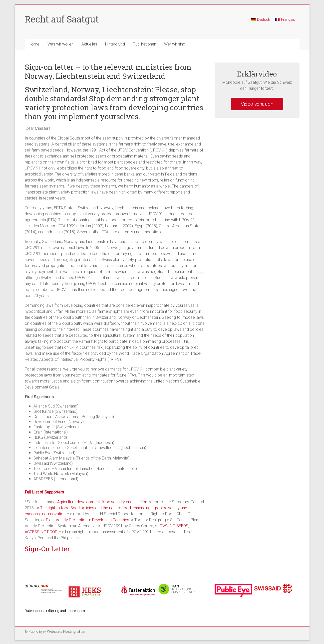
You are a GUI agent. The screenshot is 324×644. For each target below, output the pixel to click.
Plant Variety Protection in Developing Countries (88, 520)
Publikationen (145, 44)
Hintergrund (115, 44)
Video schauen (257, 104)
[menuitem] (261, 22)
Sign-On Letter (47, 549)
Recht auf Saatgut (62, 19)
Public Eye (36, 631)
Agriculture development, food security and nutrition (102, 502)
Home (34, 44)
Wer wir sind (175, 44)
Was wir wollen (60, 44)
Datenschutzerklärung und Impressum (55, 611)
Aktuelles (89, 44)
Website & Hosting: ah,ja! (66, 631)
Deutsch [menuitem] (264, 19)
